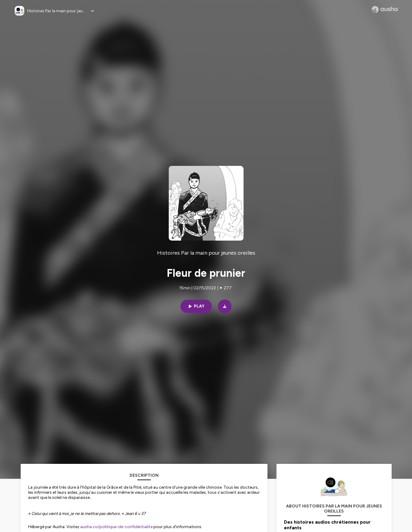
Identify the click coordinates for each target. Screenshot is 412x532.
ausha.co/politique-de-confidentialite (116, 527)
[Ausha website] (385, 10)
